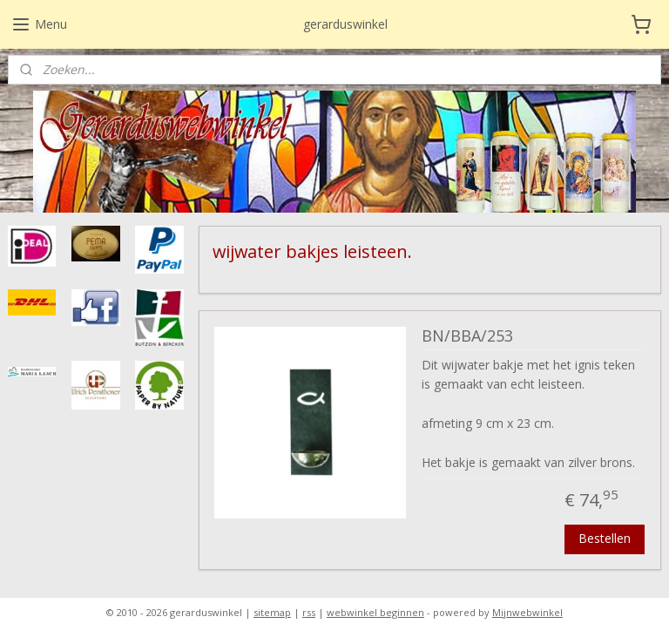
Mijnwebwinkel (527, 612)
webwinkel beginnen (375, 612)
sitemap (272, 612)
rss (309, 612)
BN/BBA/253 (467, 336)
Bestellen (605, 537)
